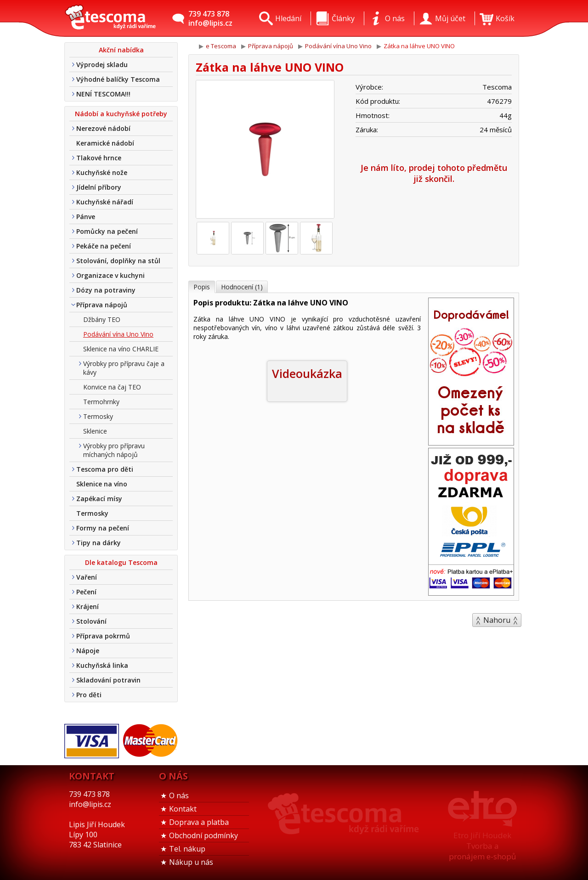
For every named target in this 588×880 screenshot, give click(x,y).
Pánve (86, 217)
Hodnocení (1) (242, 287)
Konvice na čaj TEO (112, 387)
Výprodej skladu (102, 65)
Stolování (91, 621)
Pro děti (89, 695)
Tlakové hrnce (99, 158)
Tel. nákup (187, 849)
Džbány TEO (102, 319)
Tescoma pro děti (105, 469)
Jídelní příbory (99, 187)
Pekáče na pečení (104, 246)
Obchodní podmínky (204, 835)
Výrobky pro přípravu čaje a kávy (124, 368)
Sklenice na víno (102, 484)
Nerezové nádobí (103, 128)
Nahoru (497, 620)
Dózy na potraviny (106, 290)
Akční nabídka (121, 50)
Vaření (87, 577)
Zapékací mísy (99, 499)
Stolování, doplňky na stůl (118, 261)
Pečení (86, 592)
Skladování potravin (108, 680)
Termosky (98, 416)
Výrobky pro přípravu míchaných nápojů (114, 450)
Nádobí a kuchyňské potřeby (121, 114)
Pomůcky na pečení (107, 231)
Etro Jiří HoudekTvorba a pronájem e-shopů (482, 846)
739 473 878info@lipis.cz (210, 18)
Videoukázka (307, 373)
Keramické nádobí (105, 143)
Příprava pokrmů (103, 636)
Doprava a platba (199, 822)
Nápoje (88, 651)
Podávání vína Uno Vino (118, 334)
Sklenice (95, 431)
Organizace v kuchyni (110, 275)
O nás (179, 795)
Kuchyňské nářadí (105, 202)
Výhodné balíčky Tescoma (118, 79)
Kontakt (183, 809)
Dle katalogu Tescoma (121, 562)
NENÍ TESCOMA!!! (103, 94)
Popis (202, 287)
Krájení (88, 606)
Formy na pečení (103, 528)
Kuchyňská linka (102, 665)
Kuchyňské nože (102, 172)
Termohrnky (101, 402)
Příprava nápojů (102, 305)
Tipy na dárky (99, 543)
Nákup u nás (191, 862)
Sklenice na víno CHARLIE (121, 349)
